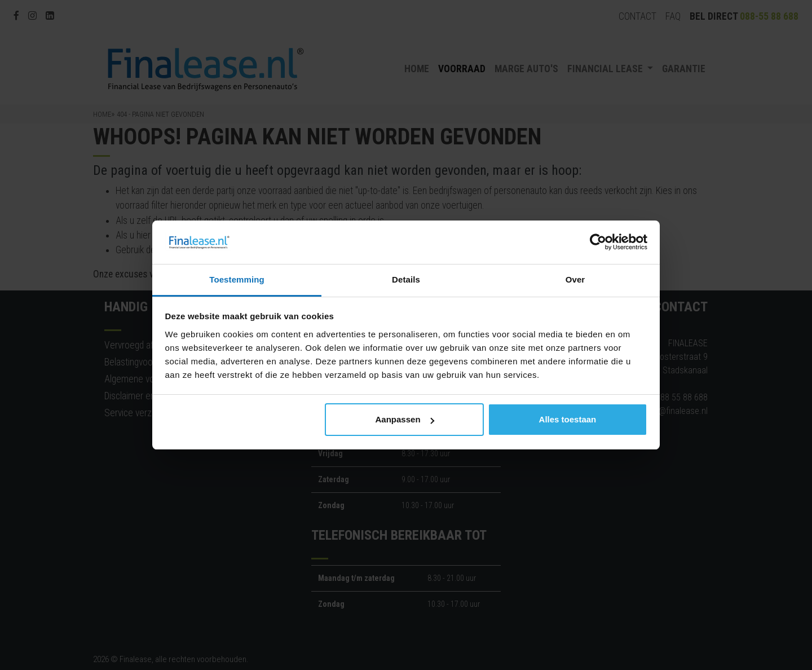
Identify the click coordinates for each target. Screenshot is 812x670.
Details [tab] (406, 279)
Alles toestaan (568, 419)
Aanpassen (405, 419)
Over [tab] (575, 279)
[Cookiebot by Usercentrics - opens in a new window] (598, 243)
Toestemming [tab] (237, 279)
